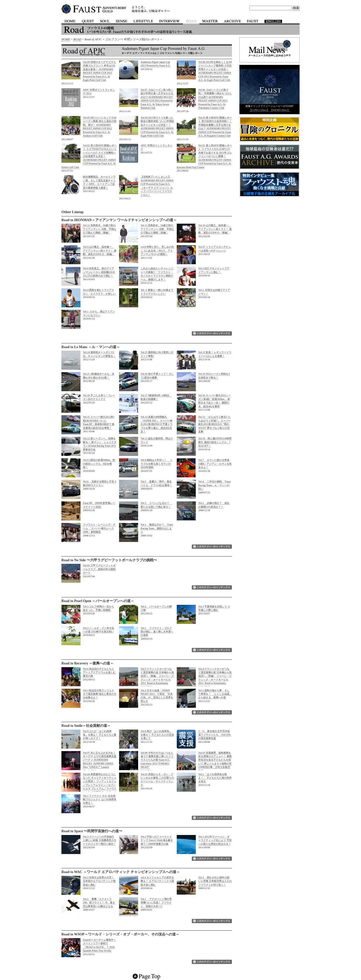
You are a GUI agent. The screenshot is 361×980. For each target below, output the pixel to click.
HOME (66, 39)
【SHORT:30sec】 (280, 110)
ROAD (77, 39)
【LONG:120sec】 (259, 110)
